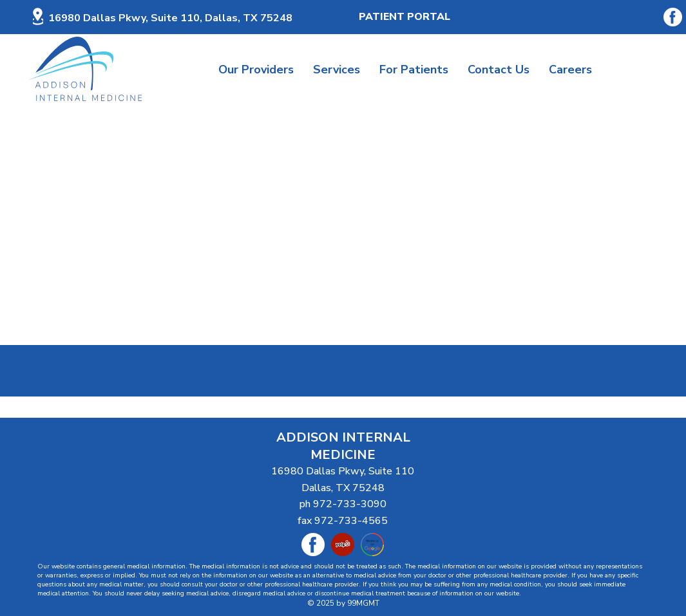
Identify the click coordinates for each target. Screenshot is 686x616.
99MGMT (363, 603)
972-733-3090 (350, 504)
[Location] (38, 16)
